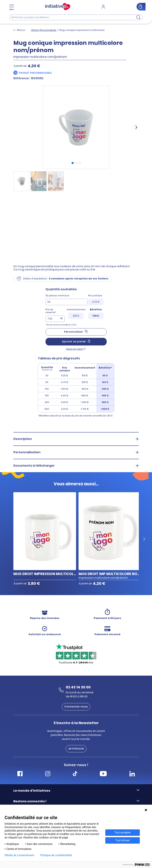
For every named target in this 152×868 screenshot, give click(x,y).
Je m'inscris (76, 749)
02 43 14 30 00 (78, 687)
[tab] (73, 163)
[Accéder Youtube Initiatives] (103, 774)
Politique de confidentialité (56, 855)
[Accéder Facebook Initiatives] (20, 774)
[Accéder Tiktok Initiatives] (75, 774)
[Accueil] (58, 7)
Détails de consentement (19, 855)
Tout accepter (123, 833)
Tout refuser (122, 840)
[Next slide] (136, 127)
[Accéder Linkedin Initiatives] (132, 774)
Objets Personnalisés (44, 30)
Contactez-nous (76, 707)
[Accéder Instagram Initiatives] (48, 774)
